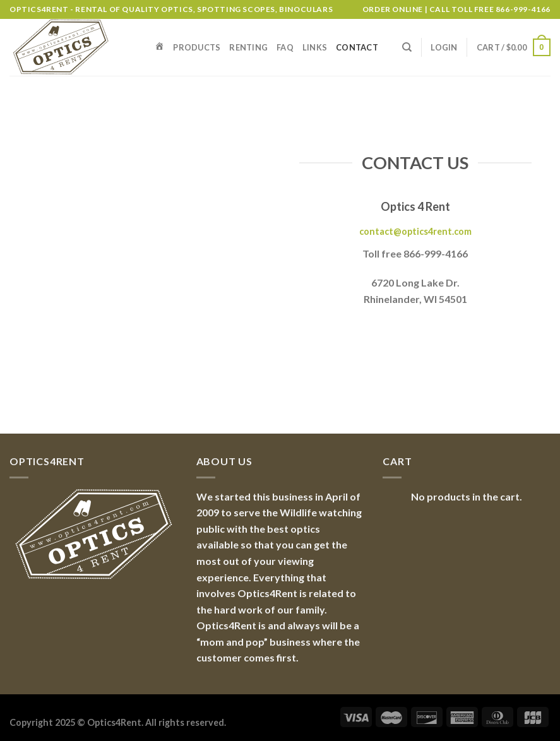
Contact (357, 47)
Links (315, 47)
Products (197, 47)
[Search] (407, 47)
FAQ (285, 47)
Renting (248, 47)
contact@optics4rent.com (415, 231)
